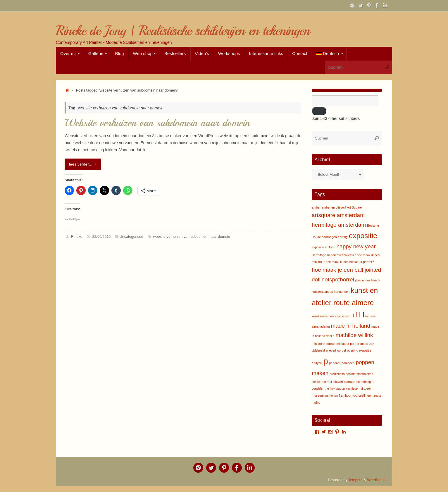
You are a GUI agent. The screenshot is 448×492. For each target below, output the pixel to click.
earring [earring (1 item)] (343, 237)
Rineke (77, 237)
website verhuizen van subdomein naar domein (191, 237)
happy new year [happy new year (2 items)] (356, 246)
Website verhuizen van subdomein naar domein (157, 123)
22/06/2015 (101, 237)
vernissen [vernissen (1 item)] (353, 388)
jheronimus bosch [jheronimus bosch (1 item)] (368, 280)
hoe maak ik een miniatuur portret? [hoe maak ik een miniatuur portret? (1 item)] (350, 262)
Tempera (355, 480)
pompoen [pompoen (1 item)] (348, 363)
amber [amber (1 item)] (316, 207)
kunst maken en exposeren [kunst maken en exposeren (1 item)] (330, 316)
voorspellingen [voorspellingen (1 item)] (362, 395)
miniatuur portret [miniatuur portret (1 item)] (348, 344)
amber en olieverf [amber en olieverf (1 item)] (334, 207)
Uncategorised (131, 237)
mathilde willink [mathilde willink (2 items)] (354, 335)
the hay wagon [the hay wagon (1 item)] (335, 388)
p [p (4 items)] (325, 361)
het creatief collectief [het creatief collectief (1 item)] (341, 255)
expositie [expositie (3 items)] (363, 236)
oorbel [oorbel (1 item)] (342, 350)
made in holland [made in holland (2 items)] (351, 326)
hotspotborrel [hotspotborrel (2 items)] (338, 279)
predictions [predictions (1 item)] (337, 374)
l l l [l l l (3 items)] (360, 315)
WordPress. (377, 480)
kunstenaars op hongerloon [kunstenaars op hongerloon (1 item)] (331, 292)
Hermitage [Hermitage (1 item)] (319, 255)
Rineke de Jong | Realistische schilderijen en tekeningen (183, 31)
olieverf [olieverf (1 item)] (331, 350)
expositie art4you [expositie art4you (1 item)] (324, 247)
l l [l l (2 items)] (352, 315)
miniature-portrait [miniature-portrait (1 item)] (324, 344)
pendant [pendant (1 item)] (335, 363)
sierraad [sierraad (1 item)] (350, 382)
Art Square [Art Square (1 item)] (354, 207)
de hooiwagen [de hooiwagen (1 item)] (327, 237)
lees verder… (84, 164)
